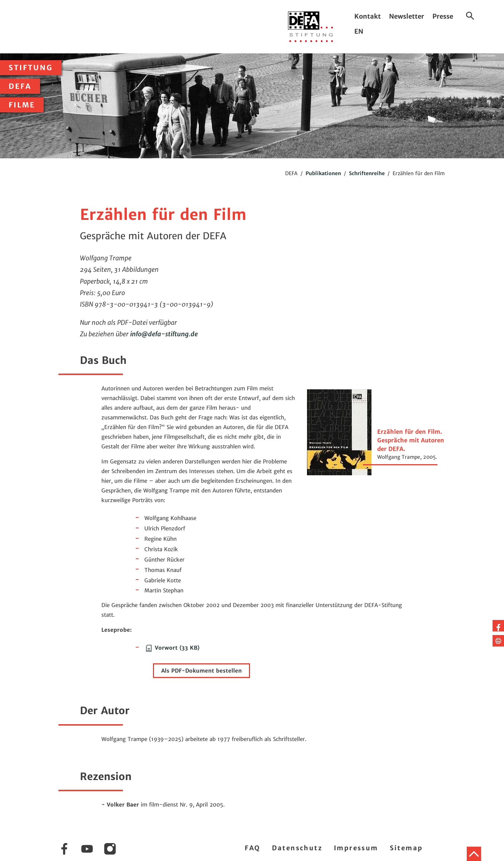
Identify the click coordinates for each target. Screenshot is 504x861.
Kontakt (368, 16)
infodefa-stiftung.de (164, 334)
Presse (443, 16)
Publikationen (323, 173)
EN (359, 31)
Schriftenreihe (367, 173)
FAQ (252, 848)
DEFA (20, 86)
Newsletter (407, 16)
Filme (22, 105)
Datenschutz (297, 848)
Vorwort (172, 648)
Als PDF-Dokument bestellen (201, 671)
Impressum (356, 848)
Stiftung (31, 68)
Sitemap (406, 848)
